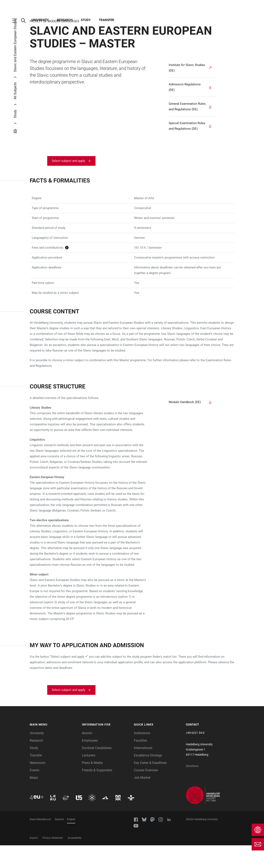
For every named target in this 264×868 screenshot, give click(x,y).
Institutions (142, 756)
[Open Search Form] (25, 21)
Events (35, 793)
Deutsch (59, 842)
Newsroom (38, 785)
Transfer (107, 20)
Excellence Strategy (148, 778)
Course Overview (146, 793)
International (143, 771)
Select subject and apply (68, 183)
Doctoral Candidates (97, 771)
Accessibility (75, 861)
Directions (192, 789)
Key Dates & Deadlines (150, 785)
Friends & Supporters (97, 793)
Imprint (34, 861)
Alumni (87, 756)
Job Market (142, 800)
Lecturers (89, 778)
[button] (54, 747)
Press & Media (92, 785)
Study (86, 20)
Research (65, 20)
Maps (34, 800)
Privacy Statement (53, 861)
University (40, 20)
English (71, 842)
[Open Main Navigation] (17, 21)
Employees (90, 763)
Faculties (140, 763)
